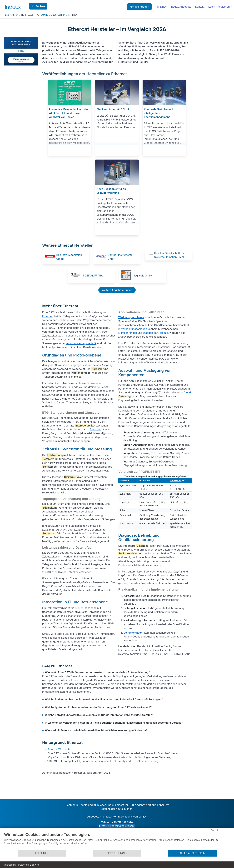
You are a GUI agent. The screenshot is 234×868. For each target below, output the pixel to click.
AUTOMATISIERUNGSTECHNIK (51, 15)
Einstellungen (117, 853)
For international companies (130, 817)
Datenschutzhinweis (29, 865)
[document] (117, 841)
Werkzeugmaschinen (131, 317)
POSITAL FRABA (93, 276)
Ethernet (47, 316)
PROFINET (176, 480)
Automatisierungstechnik (81, 343)
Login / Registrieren (220, 7)
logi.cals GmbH (143, 276)
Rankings (161, 7)
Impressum (10, 865)
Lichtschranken (127, 333)
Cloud (187, 392)
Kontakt (200, 7)
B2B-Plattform (12, 15)
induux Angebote (181, 7)
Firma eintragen (139, 7)
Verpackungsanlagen (134, 329)
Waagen (148, 333)
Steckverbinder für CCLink (113, 109)
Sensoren (96, 429)
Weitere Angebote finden (117, 290)
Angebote (93, 817)
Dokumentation (133, 633)
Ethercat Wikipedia (59, 749)
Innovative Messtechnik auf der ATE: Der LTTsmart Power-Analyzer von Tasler (69, 113)
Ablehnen (42, 853)
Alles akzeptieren (192, 853)
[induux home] (13, 6)
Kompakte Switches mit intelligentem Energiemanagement (158, 113)
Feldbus (163, 333)
